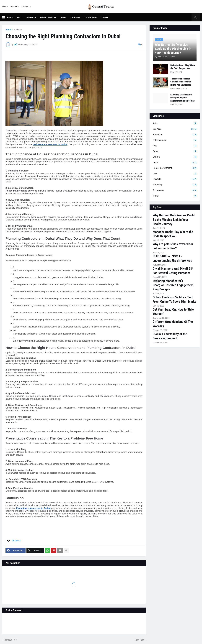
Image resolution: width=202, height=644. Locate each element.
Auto (175, 123)
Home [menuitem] (10, 17)
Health (175, 163)
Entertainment (175, 140)
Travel (175, 196)
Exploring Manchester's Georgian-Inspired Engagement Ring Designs (183, 98)
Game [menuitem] (63, 17)
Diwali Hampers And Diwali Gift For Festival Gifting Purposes (173, 271)
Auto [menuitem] (20, 17)
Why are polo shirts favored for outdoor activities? (173, 246)
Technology (175, 190)
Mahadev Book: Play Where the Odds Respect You (183, 67)
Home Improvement (175, 168)
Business (18, 30)
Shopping (175, 185)
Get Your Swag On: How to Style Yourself (173, 312)
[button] (5, 17)
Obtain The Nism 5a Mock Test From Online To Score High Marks (175, 299)
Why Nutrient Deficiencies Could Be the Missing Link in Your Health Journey (173, 49)
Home (5, 7)
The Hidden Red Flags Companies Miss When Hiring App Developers (181, 82)
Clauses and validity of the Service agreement (170, 336)
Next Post (139, 640)
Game (175, 151)
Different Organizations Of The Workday (173, 324)
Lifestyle (175, 179)
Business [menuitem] (31, 17)
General (175, 157)
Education (175, 135)
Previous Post (11, 640)
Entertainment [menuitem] (48, 17)
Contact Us (26, 7)
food (175, 146)
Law (175, 174)
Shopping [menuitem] (75, 17)
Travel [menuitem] (105, 17)
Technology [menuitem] (91, 17)
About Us (15, 7)
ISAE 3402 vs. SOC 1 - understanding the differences (172, 258)
